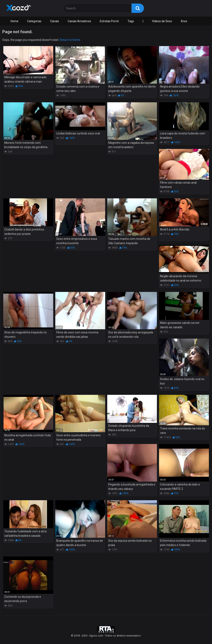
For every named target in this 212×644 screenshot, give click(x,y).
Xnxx (184, 21)
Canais (55, 21)
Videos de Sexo (162, 21)
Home (14, 21)
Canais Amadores (79, 21)
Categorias (34, 21)
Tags (131, 21)
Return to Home (70, 40)
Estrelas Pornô (109, 21)
